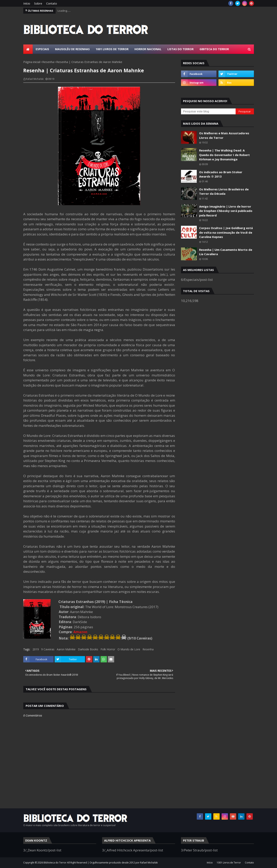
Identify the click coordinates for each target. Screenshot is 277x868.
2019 (36, 649)
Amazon (80, 632)
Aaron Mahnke (66, 649)
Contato (52, 3)
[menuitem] (28, 49)
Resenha (48, 62)
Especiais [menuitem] (42, 49)
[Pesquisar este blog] (208, 111)
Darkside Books (88, 649)
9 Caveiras (48, 649)
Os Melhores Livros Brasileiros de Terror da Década (224, 191)
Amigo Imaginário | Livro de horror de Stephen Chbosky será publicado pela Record (226, 211)
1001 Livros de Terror (229, 863)
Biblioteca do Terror (55, 863)
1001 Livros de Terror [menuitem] (112, 49)
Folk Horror (108, 649)
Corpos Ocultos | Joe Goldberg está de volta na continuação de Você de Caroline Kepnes (226, 232)
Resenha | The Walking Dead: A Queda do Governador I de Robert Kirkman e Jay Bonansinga (224, 155)
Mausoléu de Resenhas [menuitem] (72, 49)
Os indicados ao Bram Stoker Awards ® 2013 (221, 174)
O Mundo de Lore (129, 649)
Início (27, 3)
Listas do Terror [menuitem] (180, 49)
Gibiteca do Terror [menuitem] (214, 49)
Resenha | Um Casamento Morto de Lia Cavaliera (226, 252)
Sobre (38, 3)
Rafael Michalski (35, 79)
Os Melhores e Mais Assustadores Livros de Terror (224, 135)
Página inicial (32, 62)
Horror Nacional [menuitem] (148, 49)
